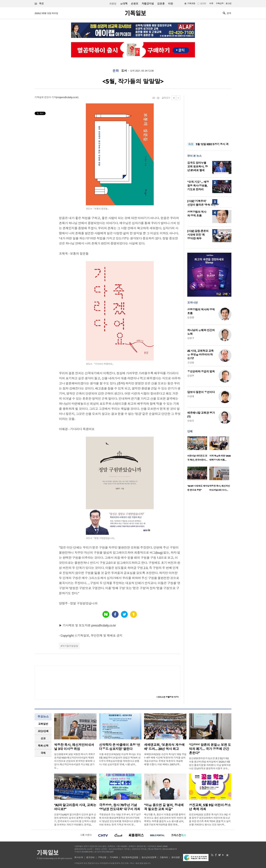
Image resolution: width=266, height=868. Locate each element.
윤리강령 (176, 857)
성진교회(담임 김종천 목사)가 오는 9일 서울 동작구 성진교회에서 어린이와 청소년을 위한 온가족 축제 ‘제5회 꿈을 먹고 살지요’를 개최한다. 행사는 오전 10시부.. (210, 820)
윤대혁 (124, 4)
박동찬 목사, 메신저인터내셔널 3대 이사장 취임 (74, 747)
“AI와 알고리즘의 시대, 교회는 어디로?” (75, 807)
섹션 (39, 4)
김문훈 (161, 4)
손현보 (134, 4)
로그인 (229, 3)
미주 (211, 3)
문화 (116, 71)
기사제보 (114, 857)
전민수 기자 (50, 97)
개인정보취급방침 (130, 857)
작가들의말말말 (70, 646)
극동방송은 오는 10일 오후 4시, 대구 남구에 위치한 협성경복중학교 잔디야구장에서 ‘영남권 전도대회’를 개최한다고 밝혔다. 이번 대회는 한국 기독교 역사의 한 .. (120, 820)
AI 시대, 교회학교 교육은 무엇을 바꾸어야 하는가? (200, 355)
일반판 (203, 3)
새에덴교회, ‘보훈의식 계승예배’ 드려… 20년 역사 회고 (164, 747)
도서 (124, 71)
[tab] (43, 724)
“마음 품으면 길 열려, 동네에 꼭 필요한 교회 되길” (164, 807)
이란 (170, 4)
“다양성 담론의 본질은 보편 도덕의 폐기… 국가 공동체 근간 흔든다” (210, 749)
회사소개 (79, 857)
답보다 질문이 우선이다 (201, 392)
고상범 (191, 362)
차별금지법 (148, 4)
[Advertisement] (209, 117)
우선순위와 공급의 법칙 (201, 371)
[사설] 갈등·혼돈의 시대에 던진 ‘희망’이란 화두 (198, 235)
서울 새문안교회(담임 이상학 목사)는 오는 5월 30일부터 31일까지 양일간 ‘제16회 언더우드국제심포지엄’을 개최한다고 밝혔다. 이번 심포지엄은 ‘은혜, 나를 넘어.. (120, 759)
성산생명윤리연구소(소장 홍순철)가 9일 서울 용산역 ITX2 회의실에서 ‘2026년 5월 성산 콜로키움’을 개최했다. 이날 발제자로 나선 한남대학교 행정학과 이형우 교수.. (210, 763)
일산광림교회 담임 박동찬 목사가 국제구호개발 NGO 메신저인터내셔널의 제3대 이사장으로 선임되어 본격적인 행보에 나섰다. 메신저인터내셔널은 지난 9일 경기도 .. (75, 761)
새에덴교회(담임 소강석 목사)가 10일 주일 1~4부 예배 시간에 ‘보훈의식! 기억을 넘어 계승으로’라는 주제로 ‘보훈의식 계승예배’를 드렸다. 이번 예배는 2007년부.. (165, 759)
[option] (198, 450)
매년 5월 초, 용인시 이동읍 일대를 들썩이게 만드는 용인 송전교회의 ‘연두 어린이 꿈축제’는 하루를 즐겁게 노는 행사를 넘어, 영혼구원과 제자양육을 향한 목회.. (165, 820)
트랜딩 (113, 4)
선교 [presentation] (43, 738)
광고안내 (90, 857)
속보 (191, 144)
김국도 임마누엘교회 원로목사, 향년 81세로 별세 (197, 167)
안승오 (191, 421)
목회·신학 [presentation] (43, 746)
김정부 (191, 376)
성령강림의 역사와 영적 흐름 (197, 214)
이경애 (191, 396)
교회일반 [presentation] (43, 724)
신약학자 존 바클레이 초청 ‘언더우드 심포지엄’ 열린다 (120, 747)
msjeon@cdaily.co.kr (67, 97)
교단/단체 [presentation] (43, 731)
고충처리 (164, 857)
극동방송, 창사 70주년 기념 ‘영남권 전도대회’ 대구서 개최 (120, 807)
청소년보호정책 (149, 857)
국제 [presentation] (43, 753)
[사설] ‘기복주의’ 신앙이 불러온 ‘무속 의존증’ (203, 203)
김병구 (191, 338)
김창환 (191, 317)
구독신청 (220, 3)
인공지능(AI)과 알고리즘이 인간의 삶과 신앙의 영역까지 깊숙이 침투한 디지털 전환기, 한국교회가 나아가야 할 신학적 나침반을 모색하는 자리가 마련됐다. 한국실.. (75, 820)
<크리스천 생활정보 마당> (168, 697)
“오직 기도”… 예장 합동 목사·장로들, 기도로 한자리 (198, 186)
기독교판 (191, 3)
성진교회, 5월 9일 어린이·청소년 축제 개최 (210, 807)
